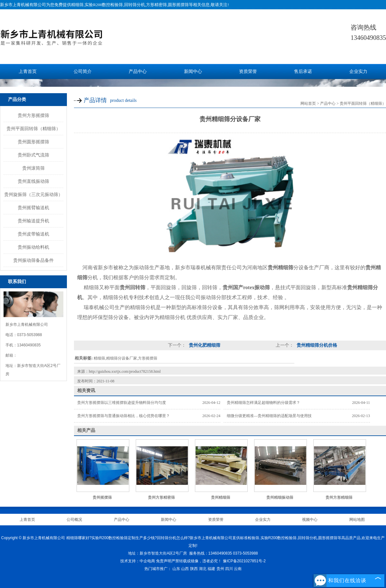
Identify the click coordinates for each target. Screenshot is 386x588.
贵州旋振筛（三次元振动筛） (33, 194)
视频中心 (310, 520)
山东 (176, 569)
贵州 (220, 569)
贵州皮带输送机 (33, 234)
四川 (229, 569)
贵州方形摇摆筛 (33, 115)
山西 (185, 569)
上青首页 (28, 71)
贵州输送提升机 (33, 221)
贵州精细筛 (221, 497)
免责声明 (164, 561)
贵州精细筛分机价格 (316, 345)
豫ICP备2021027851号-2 (244, 561)
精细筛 (77, 5)
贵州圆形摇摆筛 (33, 142)
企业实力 (358, 71)
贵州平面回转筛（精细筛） (33, 129)
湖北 (203, 569)
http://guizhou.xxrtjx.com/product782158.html (125, 371)
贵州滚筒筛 (33, 168)
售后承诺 (303, 71)
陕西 (194, 569)
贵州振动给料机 (33, 247)
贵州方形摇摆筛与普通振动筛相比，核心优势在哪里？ (124, 416)
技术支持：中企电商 (138, 561)
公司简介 (83, 71)
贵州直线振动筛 (33, 181)
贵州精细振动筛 (280, 497)
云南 (238, 569)
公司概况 (74, 520)
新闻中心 (193, 71)
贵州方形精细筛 (339, 497)
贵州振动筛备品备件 (33, 260)
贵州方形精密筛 (161, 497)
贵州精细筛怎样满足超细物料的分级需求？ (263, 403)
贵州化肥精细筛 (204, 345)
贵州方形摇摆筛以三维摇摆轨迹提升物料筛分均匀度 (122, 403)
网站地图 (357, 520)
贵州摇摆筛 (102, 497)
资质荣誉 (248, 71)
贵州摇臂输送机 (33, 208)
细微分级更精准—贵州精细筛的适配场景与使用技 (269, 416)
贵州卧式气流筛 (33, 155)
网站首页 (308, 103)
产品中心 (138, 71)
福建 (211, 569)
